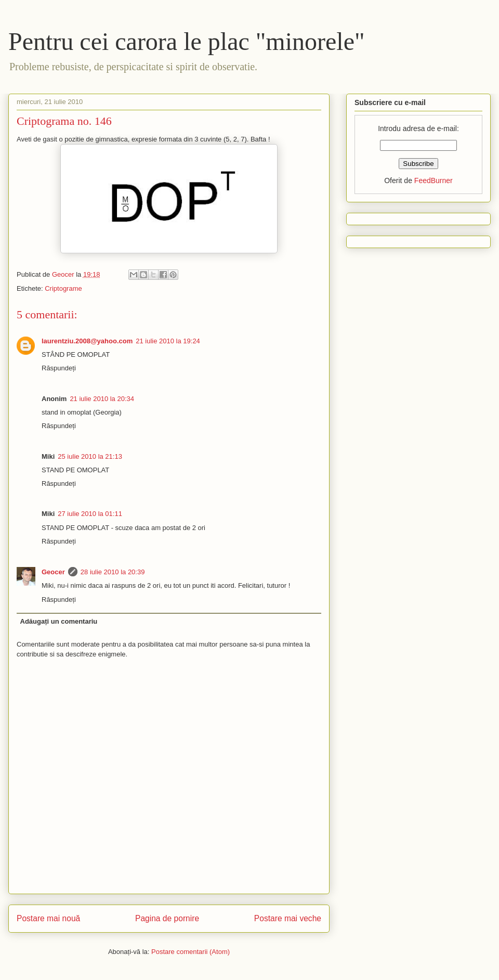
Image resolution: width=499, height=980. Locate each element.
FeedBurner (434, 180)
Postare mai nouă (48, 918)
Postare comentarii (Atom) (191, 952)
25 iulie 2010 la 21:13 (90, 456)
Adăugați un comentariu (59, 621)
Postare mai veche (288, 918)
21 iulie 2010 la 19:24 (168, 341)
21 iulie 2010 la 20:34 (102, 399)
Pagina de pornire (167, 918)
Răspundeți (59, 368)
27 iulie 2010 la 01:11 (90, 514)
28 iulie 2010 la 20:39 (113, 572)
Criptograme (63, 288)
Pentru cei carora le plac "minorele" (187, 41)
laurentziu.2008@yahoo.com (87, 341)
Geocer (53, 572)
